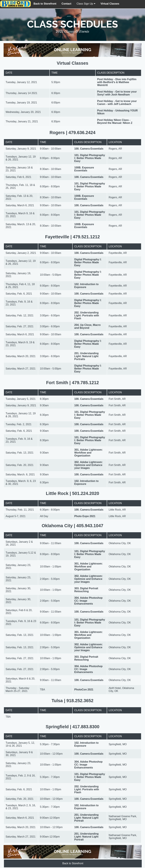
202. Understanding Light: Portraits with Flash (87, 315)
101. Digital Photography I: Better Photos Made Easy (90, 158)
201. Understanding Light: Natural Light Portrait (86, 818)
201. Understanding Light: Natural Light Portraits (86, 356)
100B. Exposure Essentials (84, 169)
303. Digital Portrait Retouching (86, 590)
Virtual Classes (110, 4)
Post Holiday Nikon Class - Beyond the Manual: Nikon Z (115, 121)
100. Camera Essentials (89, 149)
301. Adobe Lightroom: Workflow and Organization (88, 453)
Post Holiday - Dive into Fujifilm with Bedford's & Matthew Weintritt (117, 82)
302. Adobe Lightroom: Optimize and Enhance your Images (88, 465)
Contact (67, 4)
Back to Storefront (45, 4)
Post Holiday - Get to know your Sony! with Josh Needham (117, 93)
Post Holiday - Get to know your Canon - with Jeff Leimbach (117, 103)
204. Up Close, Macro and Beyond (87, 326)
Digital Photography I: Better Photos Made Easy (88, 262)
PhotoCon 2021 (84, 690)
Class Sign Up (86, 4)
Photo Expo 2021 (85, 516)
